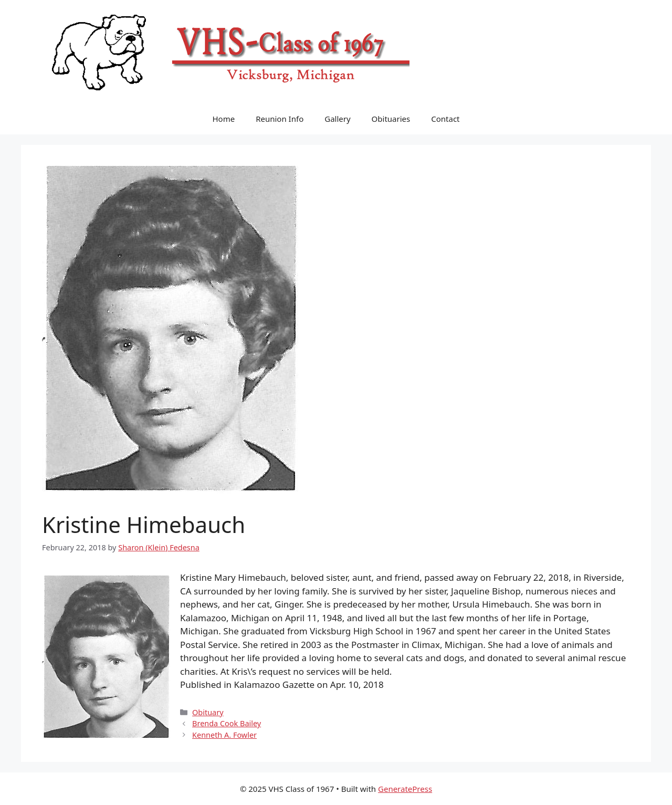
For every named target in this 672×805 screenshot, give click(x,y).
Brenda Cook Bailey (227, 723)
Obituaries (391, 119)
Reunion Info (280, 119)
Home (223, 119)
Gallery (337, 119)
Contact (445, 119)
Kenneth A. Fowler (224, 735)
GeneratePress (405, 789)
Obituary (208, 712)
